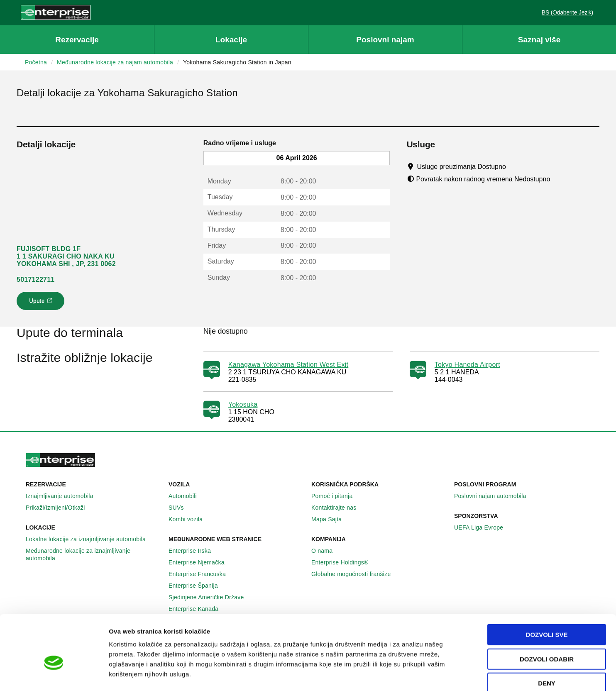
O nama (326, 551)
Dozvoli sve (547, 590)
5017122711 (35, 280)
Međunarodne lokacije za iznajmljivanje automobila (94, 554)
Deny (547, 638)
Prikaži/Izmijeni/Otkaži (60, 508)
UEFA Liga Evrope (483, 527)
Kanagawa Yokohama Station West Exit (288, 365)
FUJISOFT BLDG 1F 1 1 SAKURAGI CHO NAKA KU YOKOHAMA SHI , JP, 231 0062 (66, 256)
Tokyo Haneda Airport (467, 365)
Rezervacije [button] (77, 40)
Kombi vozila (190, 519)
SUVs (181, 508)
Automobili (187, 496)
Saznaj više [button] (539, 40)
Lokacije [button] (231, 40)
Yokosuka (243, 404)
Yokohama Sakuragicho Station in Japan (237, 62)
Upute (42, 303)
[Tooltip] (514, 166)
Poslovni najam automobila (495, 496)
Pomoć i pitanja (336, 496)
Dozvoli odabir (547, 614)
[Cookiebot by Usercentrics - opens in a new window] (54, 675)
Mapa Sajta (331, 519)
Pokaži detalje (427, 675)
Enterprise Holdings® (345, 562)
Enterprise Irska (194, 551)
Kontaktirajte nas (339, 508)
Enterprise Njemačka (201, 562)
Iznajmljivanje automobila (64, 496)
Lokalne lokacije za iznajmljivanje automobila (90, 539)
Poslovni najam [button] (385, 40)
